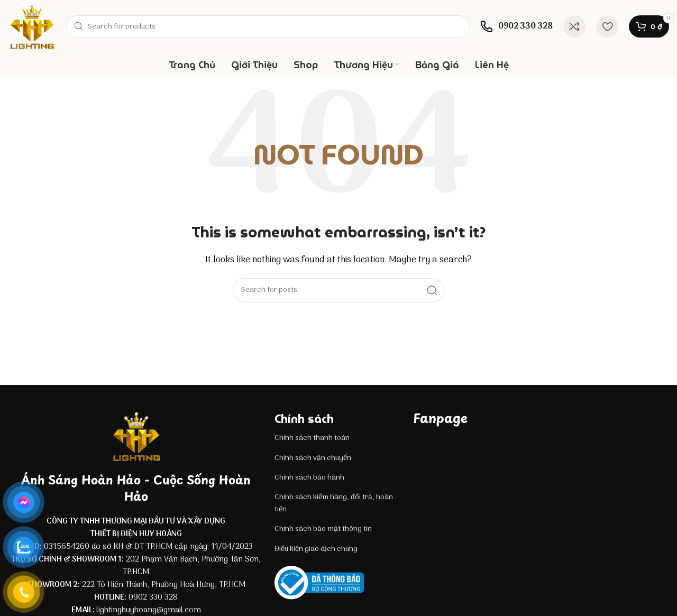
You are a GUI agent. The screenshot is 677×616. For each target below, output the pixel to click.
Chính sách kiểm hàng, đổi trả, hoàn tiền (334, 503)
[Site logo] (32, 26)
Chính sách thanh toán (312, 438)
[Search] (268, 26)
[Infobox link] (516, 26)
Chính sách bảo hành (309, 478)
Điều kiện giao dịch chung (316, 549)
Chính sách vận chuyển (313, 458)
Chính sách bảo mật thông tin (323, 529)
